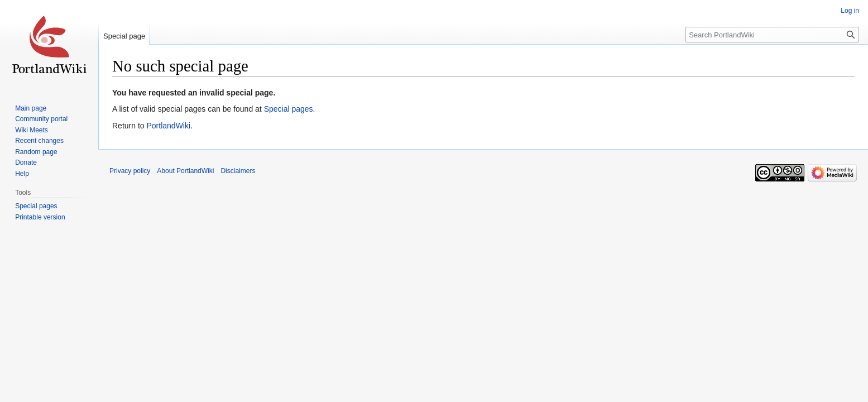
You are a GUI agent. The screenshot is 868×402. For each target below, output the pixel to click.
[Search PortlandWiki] (772, 35)
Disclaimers (238, 171)
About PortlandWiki (185, 171)
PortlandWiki (168, 126)
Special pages (289, 109)
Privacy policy (130, 171)
